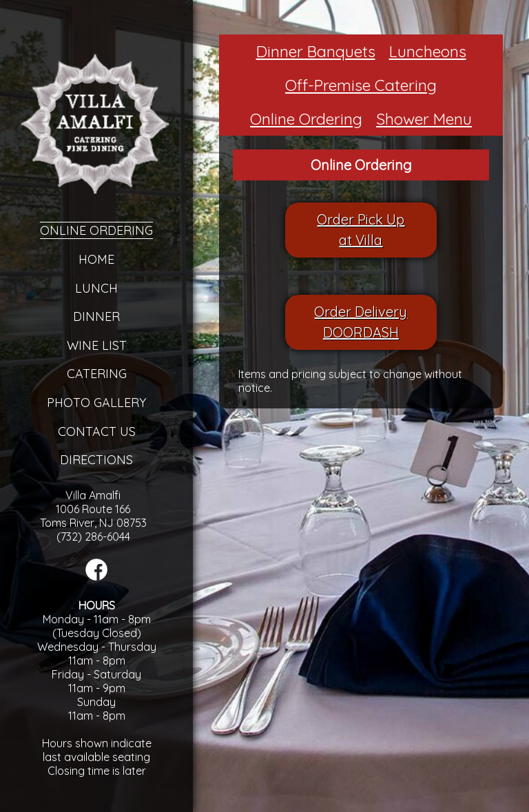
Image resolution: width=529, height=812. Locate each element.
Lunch (96, 288)
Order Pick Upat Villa (361, 230)
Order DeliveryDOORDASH (361, 322)
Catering (97, 374)
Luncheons (428, 51)
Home (96, 259)
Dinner (96, 316)
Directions (96, 460)
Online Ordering (96, 230)
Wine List (97, 345)
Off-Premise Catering (361, 85)
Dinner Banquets (316, 51)
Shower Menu (424, 119)
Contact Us (97, 431)
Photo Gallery (96, 403)
